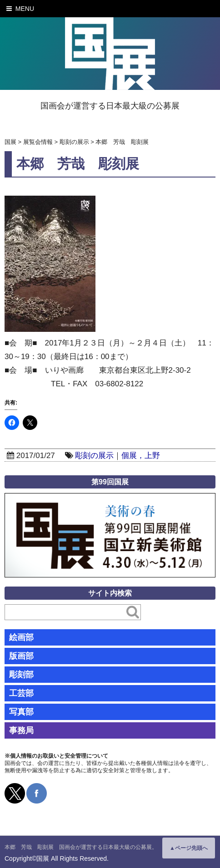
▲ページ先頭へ (189, 848)
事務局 (21, 730)
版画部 (21, 656)
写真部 (21, 712)
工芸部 (21, 693)
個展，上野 (141, 456)
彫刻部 (21, 675)
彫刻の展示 (94, 456)
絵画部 (21, 637)
